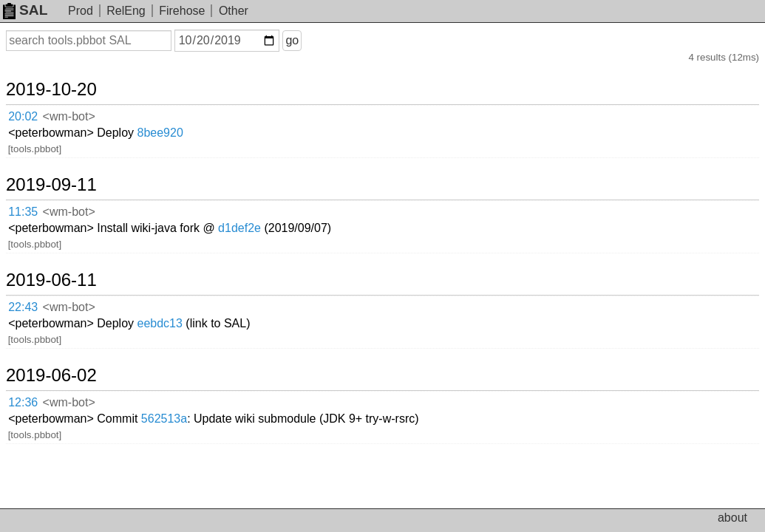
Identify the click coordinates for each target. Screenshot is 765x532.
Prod (81, 11)
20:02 (38, 100)
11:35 (38, 158)
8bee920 (256, 99)
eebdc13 (256, 215)
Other (234, 11)
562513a (261, 273)
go (310, 40)
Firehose (182, 11)
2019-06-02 (69, 249)
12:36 (38, 274)
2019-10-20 (69, 75)
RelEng (126, 11)
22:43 (38, 216)
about (732, 518)
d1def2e (336, 157)
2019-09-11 (69, 133)
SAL (25, 10)
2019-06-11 (69, 191)
